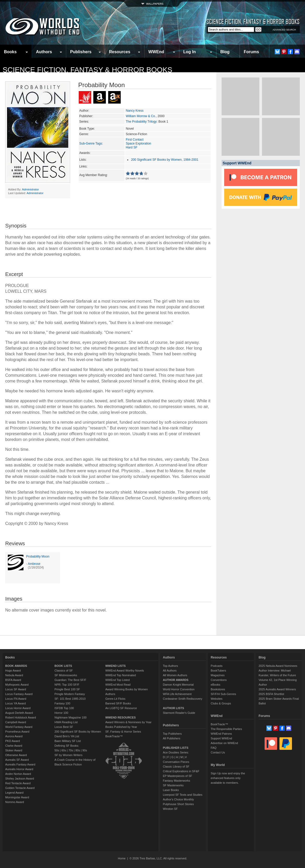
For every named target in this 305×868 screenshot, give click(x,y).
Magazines (218, 675)
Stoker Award (14, 750)
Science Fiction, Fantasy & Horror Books (87, 70)
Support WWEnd (221, 738)
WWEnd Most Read (118, 685)
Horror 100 (61, 713)
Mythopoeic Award (17, 685)
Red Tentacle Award (18, 783)
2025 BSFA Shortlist (271, 694)
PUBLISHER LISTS (176, 748)
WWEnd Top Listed (117, 680)
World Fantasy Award (19, 727)
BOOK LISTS (63, 666)
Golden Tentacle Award (20, 788)
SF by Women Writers (68, 755)
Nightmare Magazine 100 (71, 717)
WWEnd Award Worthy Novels (125, 671)
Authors (44, 52)
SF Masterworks (173, 785)
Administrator (30, 189)
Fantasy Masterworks (177, 781)
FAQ (214, 748)
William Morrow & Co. (141, 116)
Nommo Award (15, 802)
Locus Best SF (64, 727)
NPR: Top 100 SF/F (67, 685)
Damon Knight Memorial (178, 685)
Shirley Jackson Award (20, 779)
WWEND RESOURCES (121, 717)
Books (10, 52)
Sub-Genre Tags (91, 143)
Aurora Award (14, 736)
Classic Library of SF (176, 767)
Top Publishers (172, 734)
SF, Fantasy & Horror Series (123, 732)
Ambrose (34, 564)
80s (78, 750)
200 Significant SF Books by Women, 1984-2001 (165, 160)
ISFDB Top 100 (64, 708)
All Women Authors (175, 675)
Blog (225, 52)
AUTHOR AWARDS (176, 680)
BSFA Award (13, 680)
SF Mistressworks (66, 675)
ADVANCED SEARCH (284, 30)
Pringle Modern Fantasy (70, 694)
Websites (216, 699)
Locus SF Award (16, 689)
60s (64, 750)
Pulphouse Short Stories (178, 804)
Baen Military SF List (68, 741)
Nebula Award (14, 675)
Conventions (219, 680)
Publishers (81, 52)
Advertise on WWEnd (224, 743)
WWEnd (156, 52)
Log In (190, 52)
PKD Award (13, 741)
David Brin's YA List (67, 736)
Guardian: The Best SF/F (70, 680)
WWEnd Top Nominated (121, 675)
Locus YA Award (16, 703)
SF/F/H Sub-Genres (223, 694)
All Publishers (172, 738)
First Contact (135, 140)
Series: (84, 122)
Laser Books (171, 790)
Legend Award (14, 793)
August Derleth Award (19, 713)
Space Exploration (138, 143)
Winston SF (170, 809)
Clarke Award (14, 746)
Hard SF (132, 147)
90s (85, 750)
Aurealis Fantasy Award (20, 764)
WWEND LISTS (115, 666)
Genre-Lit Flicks (115, 699)
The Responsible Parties (226, 729)
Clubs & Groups (221, 703)
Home (122, 858)
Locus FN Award (16, 699)
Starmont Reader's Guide (179, 713)
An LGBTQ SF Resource (121, 708)
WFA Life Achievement (177, 694)
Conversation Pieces (176, 762)
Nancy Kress (135, 111)
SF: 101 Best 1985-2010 (70, 699)
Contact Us (218, 752)
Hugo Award (13, 671)
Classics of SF (64, 671)
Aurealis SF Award (17, 760)
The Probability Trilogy (141, 122)
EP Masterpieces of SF (178, 776)
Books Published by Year (121, 727)
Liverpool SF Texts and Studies (183, 795)
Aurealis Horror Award (19, 769)
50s (57, 750)
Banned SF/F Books (118, 703)
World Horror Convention (179, 689)
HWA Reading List (66, 722)
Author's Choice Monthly (178, 799)
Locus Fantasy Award (19, 694)
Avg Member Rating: (93, 175)
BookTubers (218, 671)
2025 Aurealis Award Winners (277, 689)
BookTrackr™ (114, 736)
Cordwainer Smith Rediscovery (183, 699)
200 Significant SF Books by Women (78, 732)
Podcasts (216, 666)
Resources (120, 52)
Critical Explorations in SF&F (181, 771)
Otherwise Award (16, 755)
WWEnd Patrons (221, 734)
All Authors (170, 671)
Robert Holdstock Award (21, 717)
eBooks (215, 685)
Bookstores (218, 689)
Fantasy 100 (62, 703)
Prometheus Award (17, 732)
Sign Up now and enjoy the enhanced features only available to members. (228, 778)
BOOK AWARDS (16, 666)
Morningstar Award (17, 797)
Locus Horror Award (18, 708)
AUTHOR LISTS (173, 708)
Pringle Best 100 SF (67, 689)
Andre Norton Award (18, 774)
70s (71, 750)
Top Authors (170, 666)
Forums (251, 52)
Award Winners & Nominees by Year (128, 722)
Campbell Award (16, 722)
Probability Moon (38, 556)
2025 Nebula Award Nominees (278, 666)
